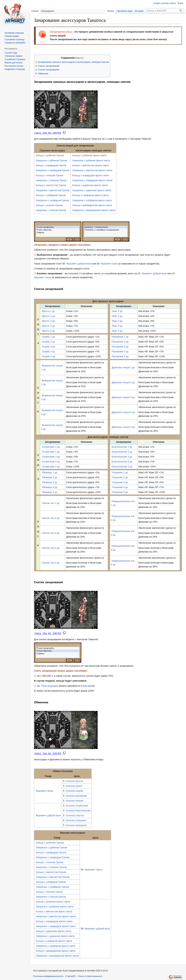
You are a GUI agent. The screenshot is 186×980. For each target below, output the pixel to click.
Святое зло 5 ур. (51, 563)
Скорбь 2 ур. (49, 341)
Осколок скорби (74, 790)
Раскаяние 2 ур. (120, 341)
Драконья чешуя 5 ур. (123, 427)
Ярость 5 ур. (49, 331)
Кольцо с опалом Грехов (49, 205)
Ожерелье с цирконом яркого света (92, 190)
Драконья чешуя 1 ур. (123, 367)
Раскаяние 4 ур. (120, 351)
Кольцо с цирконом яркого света (90, 185)
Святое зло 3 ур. (51, 533)
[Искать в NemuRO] (165, 11)
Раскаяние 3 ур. (120, 346)
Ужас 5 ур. (117, 331)
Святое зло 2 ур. (51, 518)
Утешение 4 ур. (120, 487)
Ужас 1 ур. (117, 311)
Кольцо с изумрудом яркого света (91, 175)
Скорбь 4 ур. (49, 351)
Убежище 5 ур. (50, 492)
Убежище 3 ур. (50, 482)
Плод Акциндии (50, 686)
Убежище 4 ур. (50, 487)
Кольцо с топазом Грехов (49, 175)
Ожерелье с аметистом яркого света (92, 170)
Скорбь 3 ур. (49, 346)
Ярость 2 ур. (49, 316)
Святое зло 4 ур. (51, 548)
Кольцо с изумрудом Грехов (51, 165)
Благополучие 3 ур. (122, 456)
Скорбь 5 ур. (49, 356)
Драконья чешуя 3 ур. (123, 397)
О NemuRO (70, 976)
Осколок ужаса (74, 785)
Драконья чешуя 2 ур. (123, 382)
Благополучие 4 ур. (122, 461)
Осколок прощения (76, 825)
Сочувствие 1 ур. (51, 447)
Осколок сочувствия (77, 805)
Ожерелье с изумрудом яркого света (92, 180)
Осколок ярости (74, 781)
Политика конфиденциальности (48, 976)
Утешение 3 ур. (120, 482)
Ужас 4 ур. (117, 326)
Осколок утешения (76, 820)
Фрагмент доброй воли (79, 263)
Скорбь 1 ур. (49, 337)
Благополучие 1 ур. (122, 447)
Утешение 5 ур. (120, 492)
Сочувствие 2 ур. (51, 452)
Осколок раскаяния (76, 795)
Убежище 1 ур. (50, 472)
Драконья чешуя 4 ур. (123, 412)
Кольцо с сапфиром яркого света (90, 195)
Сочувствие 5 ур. (51, 466)
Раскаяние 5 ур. (120, 356)
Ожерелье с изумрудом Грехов (53, 170)
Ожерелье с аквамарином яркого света (94, 210)
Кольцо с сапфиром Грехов (51, 195)
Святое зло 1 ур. (51, 503)
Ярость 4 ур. (49, 326)
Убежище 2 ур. (50, 477)
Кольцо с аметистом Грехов (51, 185)
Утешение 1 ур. (120, 472)
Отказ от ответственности (90, 976)
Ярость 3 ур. (49, 321)
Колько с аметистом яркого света (90, 165)
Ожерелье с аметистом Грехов (53, 190)
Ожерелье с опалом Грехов (51, 210)
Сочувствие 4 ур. (51, 461)
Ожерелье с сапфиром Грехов (52, 200)
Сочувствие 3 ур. (51, 456)
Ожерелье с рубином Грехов (51, 160)
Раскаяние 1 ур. (120, 337)
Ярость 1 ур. (49, 311)
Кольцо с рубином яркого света (89, 155)
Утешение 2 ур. (120, 477)
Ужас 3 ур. (117, 321)
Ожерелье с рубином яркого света (91, 160)
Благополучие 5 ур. (122, 466)
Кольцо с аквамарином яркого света (92, 205)
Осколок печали (74, 800)
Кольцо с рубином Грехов (50, 155)
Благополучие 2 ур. (122, 452)
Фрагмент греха (110, 263)
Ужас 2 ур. (117, 316)
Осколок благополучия (78, 810)
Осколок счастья (75, 815)
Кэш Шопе (88, 686)
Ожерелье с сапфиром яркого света (92, 200)
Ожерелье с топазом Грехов (51, 180)
